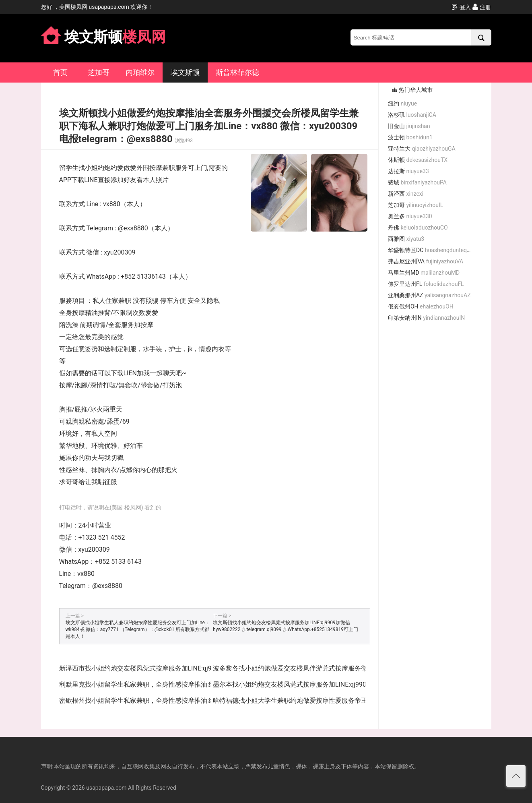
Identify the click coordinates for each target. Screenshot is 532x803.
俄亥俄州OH (421, 306)
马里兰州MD (424, 273)
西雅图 (406, 239)
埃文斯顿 (185, 72)
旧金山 (409, 126)
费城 (417, 182)
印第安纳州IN (426, 318)
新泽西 (406, 194)
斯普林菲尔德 (237, 72)
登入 (461, 7)
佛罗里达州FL (426, 284)
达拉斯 (408, 171)
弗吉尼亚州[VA (426, 261)
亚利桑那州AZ (429, 295)
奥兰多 (410, 216)
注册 (481, 7)
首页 (60, 72)
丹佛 (418, 228)
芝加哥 (99, 72)
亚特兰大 (422, 149)
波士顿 (410, 137)
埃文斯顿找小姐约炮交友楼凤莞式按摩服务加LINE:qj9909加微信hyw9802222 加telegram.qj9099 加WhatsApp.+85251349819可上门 (286, 626)
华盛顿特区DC (433, 250)
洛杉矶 (412, 115)
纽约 (402, 103)
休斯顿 (418, 160)
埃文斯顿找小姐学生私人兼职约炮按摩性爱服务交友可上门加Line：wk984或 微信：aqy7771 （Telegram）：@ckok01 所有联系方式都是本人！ (138, 629)
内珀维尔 (140, 72)
